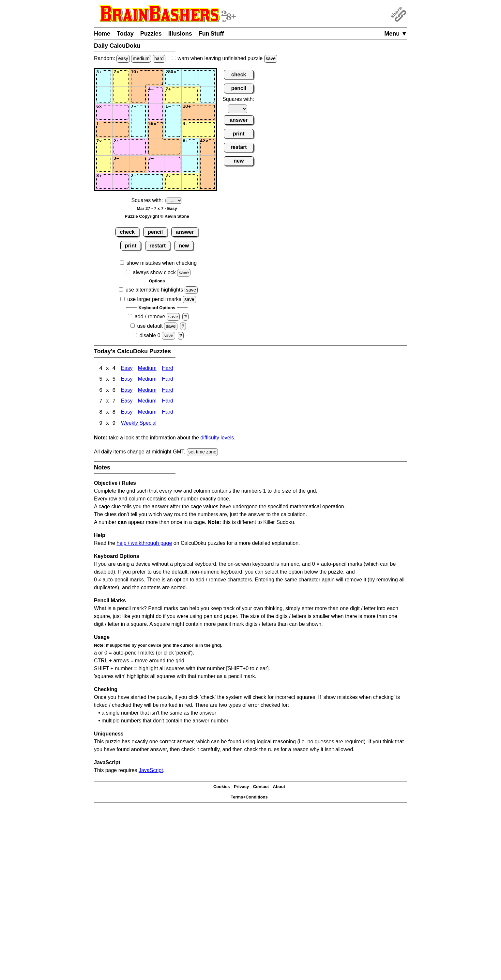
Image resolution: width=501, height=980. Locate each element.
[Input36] (190, 112)
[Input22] (121, 95)
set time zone (203, 453)
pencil (155, 232)
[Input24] (156, 95)
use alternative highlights (154, 290)
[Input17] (207, 78)
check (127, 232)
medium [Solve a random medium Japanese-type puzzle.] (141, 58)
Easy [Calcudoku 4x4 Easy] (127, 369)
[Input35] (173, 112)
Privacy (241, 788)
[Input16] (190, 78)
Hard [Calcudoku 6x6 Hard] (167, 391)
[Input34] (156, 112)
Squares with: (147, 200)
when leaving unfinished (225, 58)
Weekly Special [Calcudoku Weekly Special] (139, 424)
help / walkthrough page (144, 544)
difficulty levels (217, 439)
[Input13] (138, 78)
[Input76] (190, 182)
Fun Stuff (211, 34)
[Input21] (104, 95)
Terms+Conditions (249, 798)
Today (125, 34)
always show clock (154, 272)
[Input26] (190, 95)
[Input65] (173, 164)
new (184, 246)
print (131, 246)
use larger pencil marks (154, 299)
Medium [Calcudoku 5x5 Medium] (147, 380)
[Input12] (121, 78)
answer (185, 232)
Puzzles (151, 34)
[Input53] (138, 147)
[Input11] (104, 78)
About (279, 788)
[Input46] (190, 130)
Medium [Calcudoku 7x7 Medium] (147, 402)
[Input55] (173, 147)
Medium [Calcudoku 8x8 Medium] (147, 413)
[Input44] (156, 130)
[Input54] (156, 147)
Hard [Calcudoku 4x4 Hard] (167, 369)
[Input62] (121, 164)
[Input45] (173, 130)
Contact (261, 788)
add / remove (150, 316)
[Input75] (173, 182)
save (271, 58)
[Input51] (104, 147)
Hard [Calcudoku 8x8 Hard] (167, 413)
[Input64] (156, 164)
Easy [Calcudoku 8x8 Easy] (127, 413)
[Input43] (138, 130)
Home (102, 34)
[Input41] (104, 130)
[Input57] (207, 147)
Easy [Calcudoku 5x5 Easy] (127, 380)
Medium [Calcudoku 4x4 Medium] (147, 369)
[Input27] (207, 95)
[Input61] (104, 164)
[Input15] (173, 78)
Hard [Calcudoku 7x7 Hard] (167, 402)
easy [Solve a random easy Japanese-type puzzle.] (123, 58)
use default (150, 326)
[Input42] (121, 130)
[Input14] (156, 78)
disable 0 (150, 335)
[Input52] (121, 147)
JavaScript (151, 771)
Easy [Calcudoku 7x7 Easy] (127, 402)
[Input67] (207, 164)
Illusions (180, 34)
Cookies (222, 788)
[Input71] (104, 182)
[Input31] (104, 112)
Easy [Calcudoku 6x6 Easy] (127, 391)
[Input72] (121, 182)
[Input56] (190, 147)
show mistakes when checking (162, 263)
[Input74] (156, 182)
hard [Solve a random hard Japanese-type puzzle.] (159, 58)
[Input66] (190, 164)
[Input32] (121, 112)
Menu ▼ (396, 34)
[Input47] (207, 130)
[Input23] (138, 95)
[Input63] (138, 164)
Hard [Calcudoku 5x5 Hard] (167, 380)
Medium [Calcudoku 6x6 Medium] (147, 391)
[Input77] (207, 182)
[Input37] (207, 112)
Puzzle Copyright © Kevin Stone (157, 216)
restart (158, 246)
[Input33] (138, 112)
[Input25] (173, 95)
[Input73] (138, 182)
